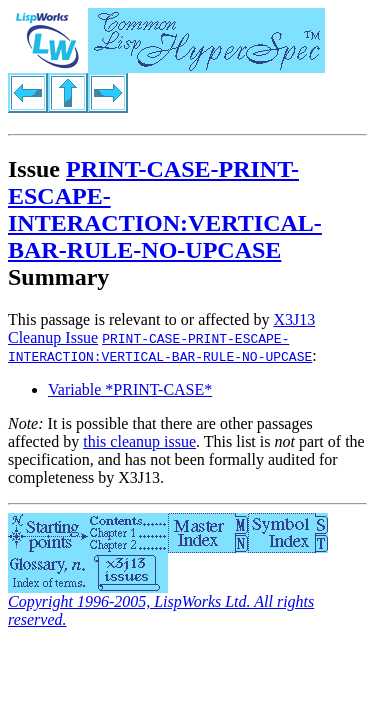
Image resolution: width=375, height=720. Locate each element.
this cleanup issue (139, 441)
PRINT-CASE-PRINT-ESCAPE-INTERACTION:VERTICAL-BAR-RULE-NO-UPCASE (165, 209)
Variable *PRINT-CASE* (130, 389)
